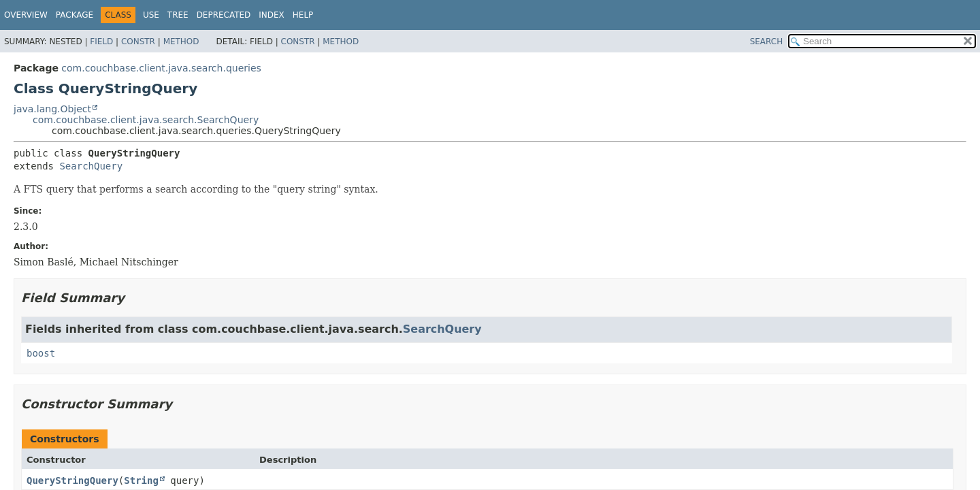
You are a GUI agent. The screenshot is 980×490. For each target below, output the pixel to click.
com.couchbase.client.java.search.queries (161, 68)
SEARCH (767, 42)
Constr (138, 42)
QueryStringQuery (72, 480)
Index (272, 15)
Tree (178, 15)
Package (75, 15)
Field (101, 42)
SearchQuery (91, 166)
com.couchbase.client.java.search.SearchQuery (146, 120)
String (141, 480)
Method (181, 42)
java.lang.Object (52, 109)
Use (151, 15)
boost (41, 353)
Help (303, 15)
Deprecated (224, 15)
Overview (26, 15)
